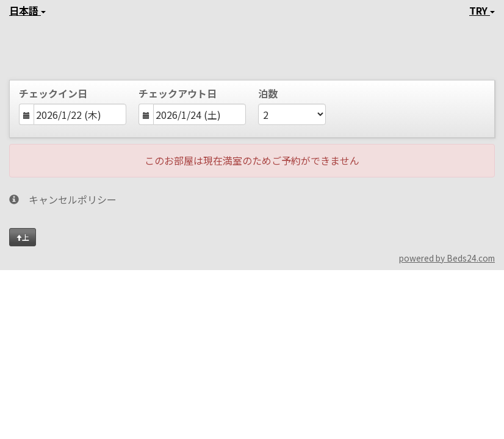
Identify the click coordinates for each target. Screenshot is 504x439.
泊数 (268, 94)
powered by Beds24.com (447, 258)
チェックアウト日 (178, 94)
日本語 (27, 10)
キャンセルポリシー (63, 200)
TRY (482, 10)
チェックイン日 (53, 94)
